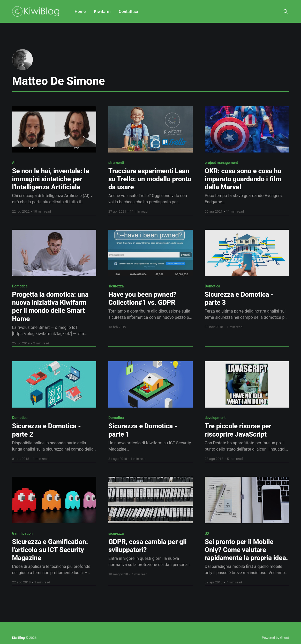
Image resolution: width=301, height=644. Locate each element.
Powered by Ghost (276, 638)
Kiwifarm (102, 12)
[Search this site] (286, 11)
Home (80, 12)
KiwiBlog (18, 638)
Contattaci (128, 12)
